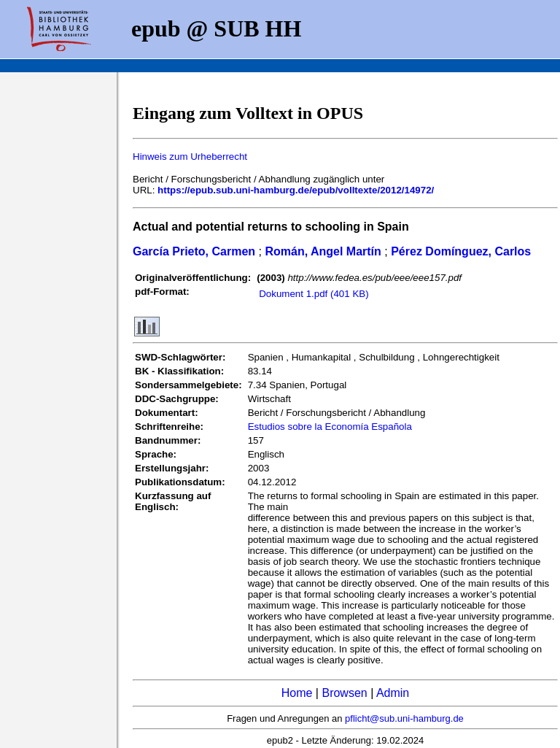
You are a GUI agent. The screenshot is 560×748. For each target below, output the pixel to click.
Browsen (344, 693)
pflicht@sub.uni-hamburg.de (404, 718)
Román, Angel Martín (323, 251)
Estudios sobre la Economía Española (330, 427)
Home (297, 693)
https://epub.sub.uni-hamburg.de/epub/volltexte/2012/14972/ (296, 190)
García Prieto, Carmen (194, 251)
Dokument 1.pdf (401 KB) (314, 294)
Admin (393, 693)
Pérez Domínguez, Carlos (461, 251)
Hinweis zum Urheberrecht (190, 157)
